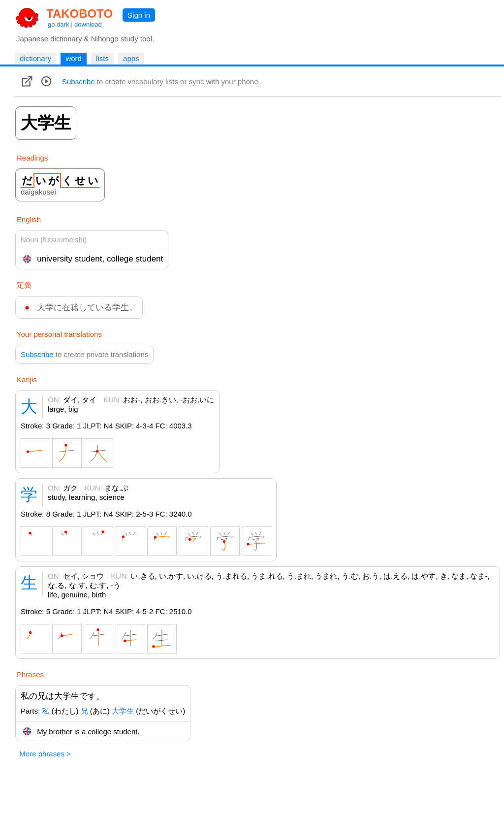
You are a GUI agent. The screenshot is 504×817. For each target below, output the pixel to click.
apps (131, 58)
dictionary (35, 58)
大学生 (123, 711)
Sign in (139, 15)
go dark (58, 24)
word (74, 58)
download (88, 24)
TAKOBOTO (79, 14)
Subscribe (79, 82)
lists (102, 58)
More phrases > (45, 754)
